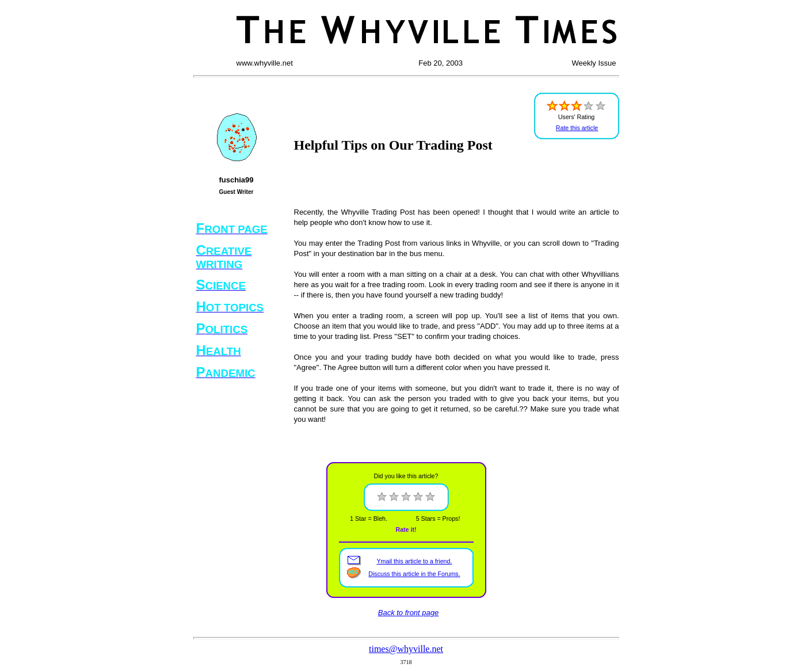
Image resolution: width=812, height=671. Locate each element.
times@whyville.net (406, 649)
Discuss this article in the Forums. (414, 574)
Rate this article (577, 128)
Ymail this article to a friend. (415, 561)
